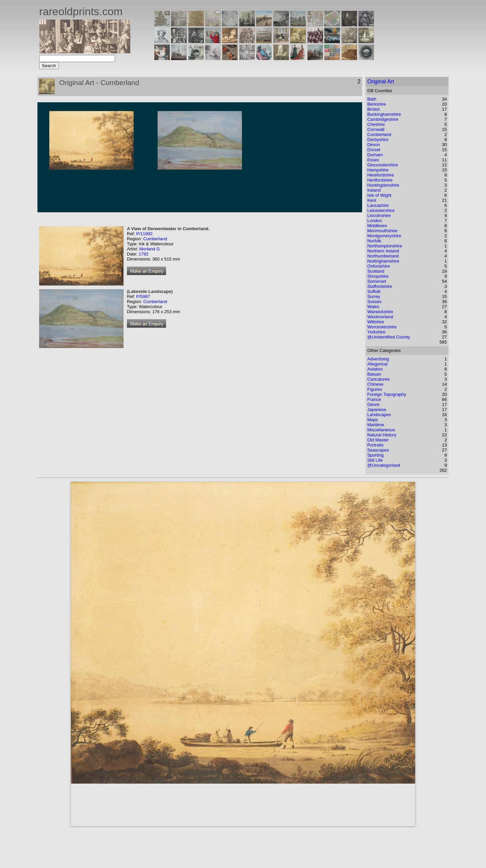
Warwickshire (380, 312)
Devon (374, 145)
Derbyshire (378, 140)
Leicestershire (381, 210)
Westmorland (380, 317)
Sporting (375, 455)
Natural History (382, 435)
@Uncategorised (384, 465)
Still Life (375, 460)
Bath (372, 99)
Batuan (374, 374)
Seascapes (378, 450)
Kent (372, 200)
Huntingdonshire (383, 185)
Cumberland (155, 239)
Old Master (378, 440)
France (374, 399)
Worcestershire (382, 327)
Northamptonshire (385, 246)
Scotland (376, 271)
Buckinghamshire (384, 114)
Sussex (374, 302)
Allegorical (377, 364)
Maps (373, 420)
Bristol (373, 109)
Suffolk (374, 291)
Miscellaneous (381, 430)
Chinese (375, 384)
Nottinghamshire (383, 261)
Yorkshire (376, 332)
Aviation (375, 369)
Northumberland (383, 256)
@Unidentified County (389, 337)
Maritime (376, 425)
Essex (373, 160)
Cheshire (376, 124)
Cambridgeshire (383, 119)
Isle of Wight (379, 195)
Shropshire (378, 276)
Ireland (374, 190)
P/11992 (144, 234)
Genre (373, 404)
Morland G (150, 249)
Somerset (377, 281)
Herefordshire (381, 175)
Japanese (377, 410)
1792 (144, 254)
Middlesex (377, 226)
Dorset (374, 150)
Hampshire (378, 170)
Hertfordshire (380, 180)
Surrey (374, 296)
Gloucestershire (383, 165)
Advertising (378, 359)
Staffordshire (380, 286)
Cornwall (376, 129)
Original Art (381, 82)
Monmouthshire (382, 231)
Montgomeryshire (384, 236)
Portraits (375, 445)
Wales (373, 307)
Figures (374, 389)
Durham (375, 155)
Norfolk (374, 241)
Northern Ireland (383, 251)
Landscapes (379, 415)
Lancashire (378, 205)
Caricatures (378, 379)
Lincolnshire (379, 215)
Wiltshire (376, 322)
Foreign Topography (387, 394)
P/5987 (143, 296)
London (374, 221)
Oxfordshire (379, 266)
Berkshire (376, 104)
